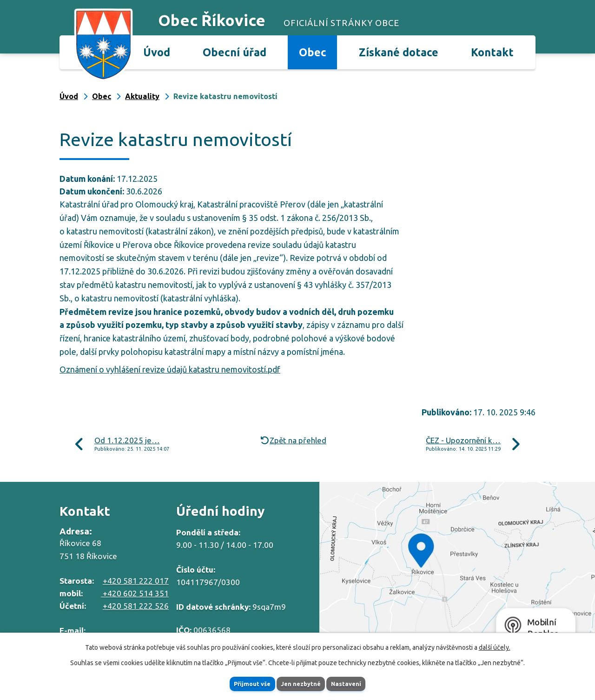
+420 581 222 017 (136, 581)
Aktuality (142, 96)
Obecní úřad (235, 52)
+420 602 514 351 (135, 593)
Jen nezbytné (302, 683)
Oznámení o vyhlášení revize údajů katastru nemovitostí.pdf (170, 369)
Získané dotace (399, 52)
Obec (313, 52)
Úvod (157, 52)
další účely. (495, 646)
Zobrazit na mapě (457, 565)
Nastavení (360, 683)
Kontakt (492, 52)
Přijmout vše (240, 683)
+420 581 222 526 (136, 606)
